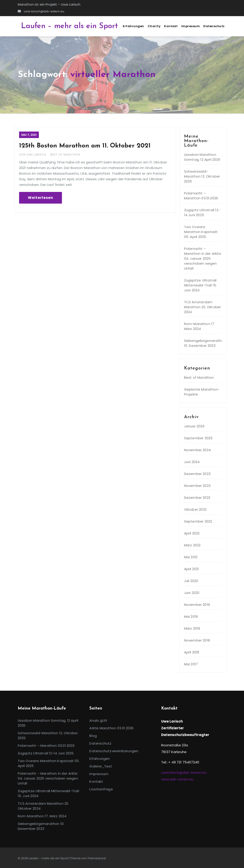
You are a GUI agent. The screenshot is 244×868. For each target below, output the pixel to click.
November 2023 (197, 486)
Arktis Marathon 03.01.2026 (111, 728)
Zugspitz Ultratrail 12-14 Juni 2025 (202, 212)
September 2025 (198, 438)
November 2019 (197, 605)
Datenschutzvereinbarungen (114, 751)
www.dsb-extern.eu (177, 779)
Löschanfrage (101, 789)
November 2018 (197, 640)
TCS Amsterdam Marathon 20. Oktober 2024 (203, 307)
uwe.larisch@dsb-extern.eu (41, 11)
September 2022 (198, 521)
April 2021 (192, 569)
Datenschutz (214, 26)
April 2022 (192, 533)
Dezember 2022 (197, 498)
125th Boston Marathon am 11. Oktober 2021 (85, 146)
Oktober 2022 (195, 509)
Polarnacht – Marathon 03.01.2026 (201, 196)
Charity (154, 26)
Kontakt (171, 26)
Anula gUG (98, 720)
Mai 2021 (191, 557)
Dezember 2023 (197, 474)
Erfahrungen (133, 26)
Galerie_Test (101, 766)
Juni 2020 (192, 593)
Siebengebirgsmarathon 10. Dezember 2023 (205, 343)
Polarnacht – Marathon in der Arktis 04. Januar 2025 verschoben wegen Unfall (203, 258)
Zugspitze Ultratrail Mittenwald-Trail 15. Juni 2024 (201, 285)
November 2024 (198, 450)
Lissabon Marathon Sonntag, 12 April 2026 (202, 157)
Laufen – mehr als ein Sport (69, 26)
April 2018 (192, 652)
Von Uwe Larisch (33, 155)
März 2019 (192, 628)
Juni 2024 (192, 462)
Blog (93, 736)
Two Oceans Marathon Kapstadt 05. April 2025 (201, 232)
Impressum (191, 26)
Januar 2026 (194, 426)
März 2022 (192, 545)
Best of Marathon (65, 155)
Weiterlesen (41, 198)
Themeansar (97, 858)
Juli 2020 (191, 581)
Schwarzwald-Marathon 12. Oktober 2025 (202, 176)
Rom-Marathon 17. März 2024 (200, 326)
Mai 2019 (191, 616)
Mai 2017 (191, 664)
